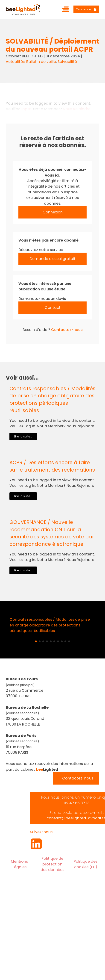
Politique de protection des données (52, 864)
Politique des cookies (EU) (86, 864)
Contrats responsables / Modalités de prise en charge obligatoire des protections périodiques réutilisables (52, 399)
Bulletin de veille (41, 62)
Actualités (15, 62)
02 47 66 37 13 (77, 803)
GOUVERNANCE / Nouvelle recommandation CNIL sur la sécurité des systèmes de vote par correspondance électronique (52, 533)
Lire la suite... (23, 436)
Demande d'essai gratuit (53, 259)
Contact (53, 308)
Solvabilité (67, 62)
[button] (36, 641)
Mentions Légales (19, 864)
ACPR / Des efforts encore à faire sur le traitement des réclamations (52, 466)
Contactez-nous (67, 330)
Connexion (53, 212)
